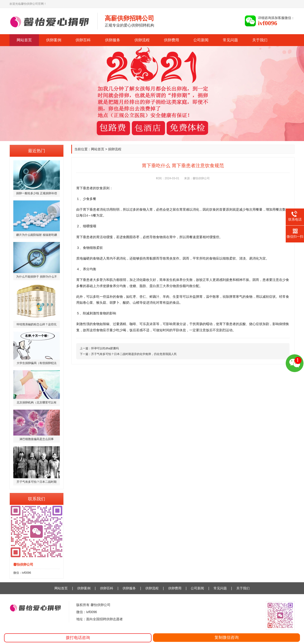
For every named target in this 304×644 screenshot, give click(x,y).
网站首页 (24, 40)
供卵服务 (113, 40)
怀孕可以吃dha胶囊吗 (105, 348)
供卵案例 (54, 40)
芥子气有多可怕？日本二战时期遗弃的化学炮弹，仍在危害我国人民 (134, 354)
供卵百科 (83, 40)
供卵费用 (171, 40)
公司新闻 (201, 40)
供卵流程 (142, 40)
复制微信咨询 (227, 637)
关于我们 (260, 40)
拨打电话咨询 (78, 638)
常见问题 (230, 40)
